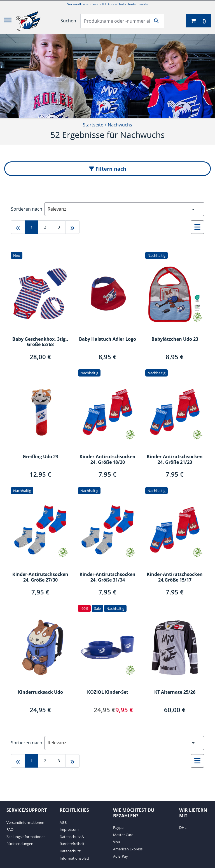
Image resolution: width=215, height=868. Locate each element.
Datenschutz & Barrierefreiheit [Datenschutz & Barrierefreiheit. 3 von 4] (72, 840)
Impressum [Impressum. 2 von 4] (69, 829)
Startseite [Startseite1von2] (93, 125)
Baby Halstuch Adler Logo (107, 339)
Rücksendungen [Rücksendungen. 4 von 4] (20, 844)
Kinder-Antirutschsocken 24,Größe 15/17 (175, 577)
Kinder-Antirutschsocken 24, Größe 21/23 (175, 460)
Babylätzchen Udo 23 (175, 339)
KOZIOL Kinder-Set (108, 692)
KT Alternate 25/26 (175, 692)
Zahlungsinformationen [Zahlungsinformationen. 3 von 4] (26, 837)
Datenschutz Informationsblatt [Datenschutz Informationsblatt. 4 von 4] (74, 855)
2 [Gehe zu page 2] (45, 227)
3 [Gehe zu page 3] (59, 227)
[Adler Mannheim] (28, 21)
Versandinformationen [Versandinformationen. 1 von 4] (25, 822)
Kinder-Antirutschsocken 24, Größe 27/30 (40, 577)
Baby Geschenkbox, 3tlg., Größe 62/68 (40, 342)
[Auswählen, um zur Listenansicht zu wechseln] (197, 227)
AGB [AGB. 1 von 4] (63, 822)
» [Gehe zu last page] (73, 227)
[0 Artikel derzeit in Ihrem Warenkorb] (198, 21)
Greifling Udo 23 (40, 457)
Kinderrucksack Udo (40, 692)
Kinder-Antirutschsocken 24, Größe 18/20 (107, 460)
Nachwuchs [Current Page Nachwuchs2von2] (120, 125)
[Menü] (8, 21)
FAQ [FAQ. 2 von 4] (10, 829)
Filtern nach (108, 169)
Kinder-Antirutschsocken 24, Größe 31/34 (107, 577)
